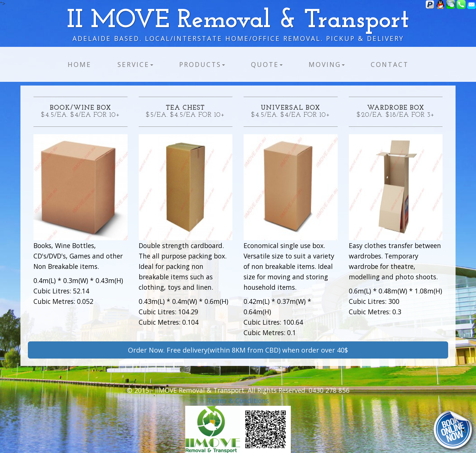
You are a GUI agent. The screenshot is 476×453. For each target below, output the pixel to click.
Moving (327, 64)
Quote (267, 64)
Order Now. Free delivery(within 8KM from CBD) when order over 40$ (238, 350)
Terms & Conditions (238, 401)
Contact (390, 64)
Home (80, 64)
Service (135, 64)
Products (202, 64)
